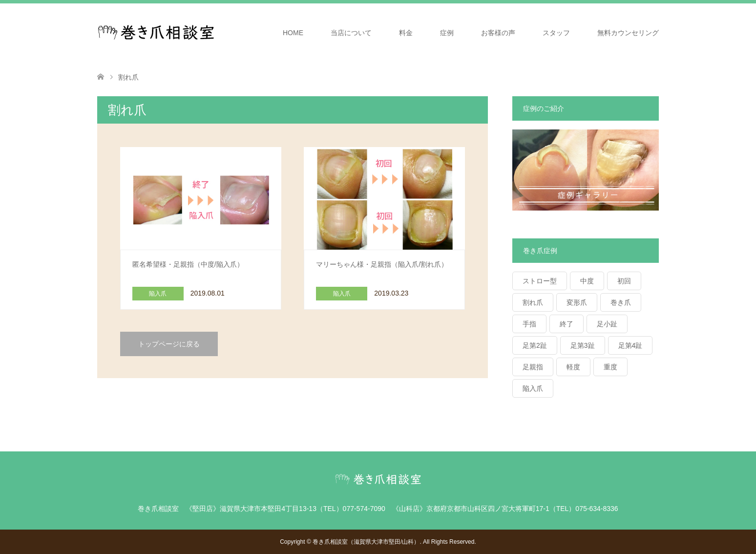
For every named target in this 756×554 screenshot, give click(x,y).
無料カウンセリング (628, 33)
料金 (406, 33)
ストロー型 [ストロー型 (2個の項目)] (540, 281)
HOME (293, 33)
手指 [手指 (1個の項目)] (529, 324)
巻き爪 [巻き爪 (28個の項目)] (621, 302)
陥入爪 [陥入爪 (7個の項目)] (533, 388)
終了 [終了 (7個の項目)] (567, 324)
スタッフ (556, 33)
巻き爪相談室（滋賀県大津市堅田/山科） (366, 542)
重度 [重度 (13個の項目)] (610, 367)
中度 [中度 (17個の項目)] (587, 281)
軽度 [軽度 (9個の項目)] (573, 367)
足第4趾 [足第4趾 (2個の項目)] (630, 345)
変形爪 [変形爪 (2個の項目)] (577, 302)
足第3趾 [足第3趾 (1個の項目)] (583, 345)
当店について (351, 33)
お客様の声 (498, 33)
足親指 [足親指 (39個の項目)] (533, 367)
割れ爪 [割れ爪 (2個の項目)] (533, 302)
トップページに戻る (169, 344)
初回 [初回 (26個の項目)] (624, 281)
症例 (447, 33)
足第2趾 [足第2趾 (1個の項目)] (535, 345)
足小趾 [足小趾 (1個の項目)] (607, 324)
